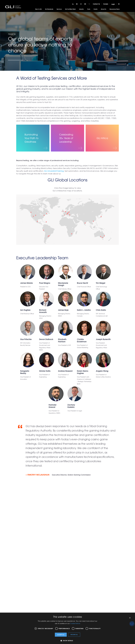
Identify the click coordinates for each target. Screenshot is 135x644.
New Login (29, 552)
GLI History (118, 570)
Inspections (42, 579)
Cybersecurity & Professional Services (43, 588)
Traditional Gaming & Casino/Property (32, 575)
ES (119, 4)
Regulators (58, 573)
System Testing (31, 570)
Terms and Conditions (121, 586)
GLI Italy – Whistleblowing (119, 581)
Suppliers (57, 577)
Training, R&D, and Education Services (43, 568)
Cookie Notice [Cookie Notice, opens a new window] (75, 623)
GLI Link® (77, 570)
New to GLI (38, 9)
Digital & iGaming (41, 595)
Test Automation (43, 583)
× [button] (130, 618)
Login (113, 4)
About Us (103, 9)
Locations (117, 566)
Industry (81, 9)
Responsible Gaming (42, 575)
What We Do (31, 566)
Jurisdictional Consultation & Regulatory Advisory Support (31, 585)
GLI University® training (54, 171)
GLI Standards (49, 9)
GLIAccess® (78, 566)
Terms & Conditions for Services (43, 601)
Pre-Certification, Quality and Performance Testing (31, 602)
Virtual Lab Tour (119, 577)
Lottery (57, 566)
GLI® (13, 7)
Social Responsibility (121, 573)
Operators (58, 570)
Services (59, 9)
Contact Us (96, 4)
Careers (106, 4)
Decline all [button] (74, 634)
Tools (89, 9)
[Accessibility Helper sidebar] (132, 624)
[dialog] (67, 628)
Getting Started (100, 562)
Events (96, 9)
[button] (67, 641)
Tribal (56, 580)
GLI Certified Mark (70, 9)
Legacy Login (40, 552)
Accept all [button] (61, 635)
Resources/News (115, 9)
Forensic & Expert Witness (31, 593)
